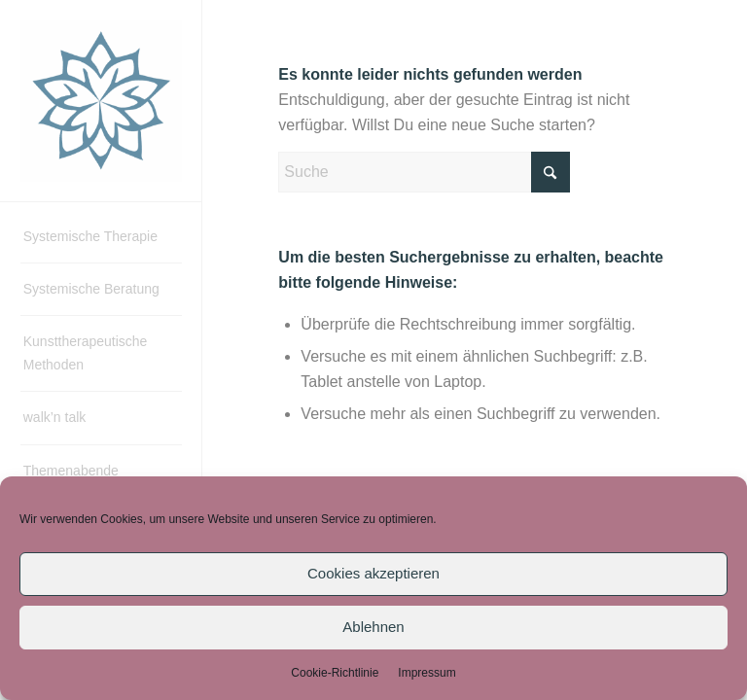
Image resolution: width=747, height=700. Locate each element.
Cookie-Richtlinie (335, 673)
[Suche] (424, 172)
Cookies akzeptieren (373, 573)
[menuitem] (101, 237)
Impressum (427, 673)
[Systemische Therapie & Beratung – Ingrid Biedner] (101, 101)
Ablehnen (373, 627)
